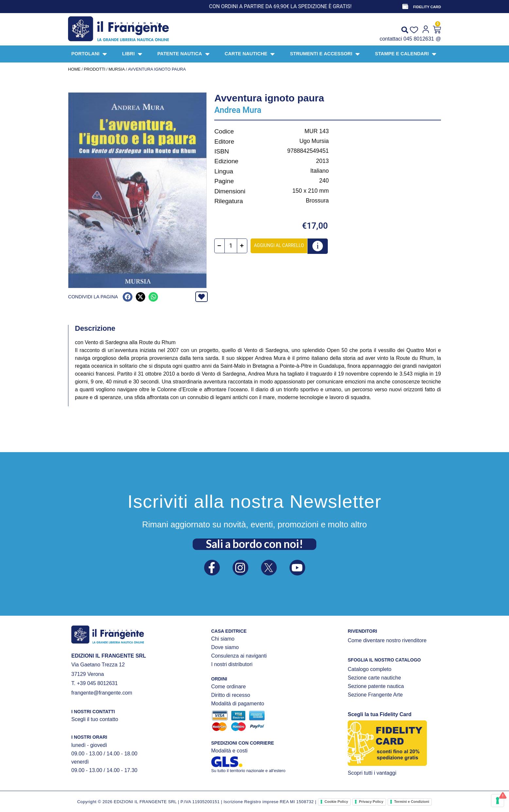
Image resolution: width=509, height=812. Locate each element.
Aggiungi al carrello (279, 245)
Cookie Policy (336, 802)
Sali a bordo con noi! (254, 544)
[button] (127, 297)
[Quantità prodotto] (231, 246)
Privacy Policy (371, 802)
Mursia (117, 69)
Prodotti (95, 69)
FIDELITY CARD (427, 7)
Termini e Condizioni (412, 802)
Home (74, 69)
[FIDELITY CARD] (405, 7)
